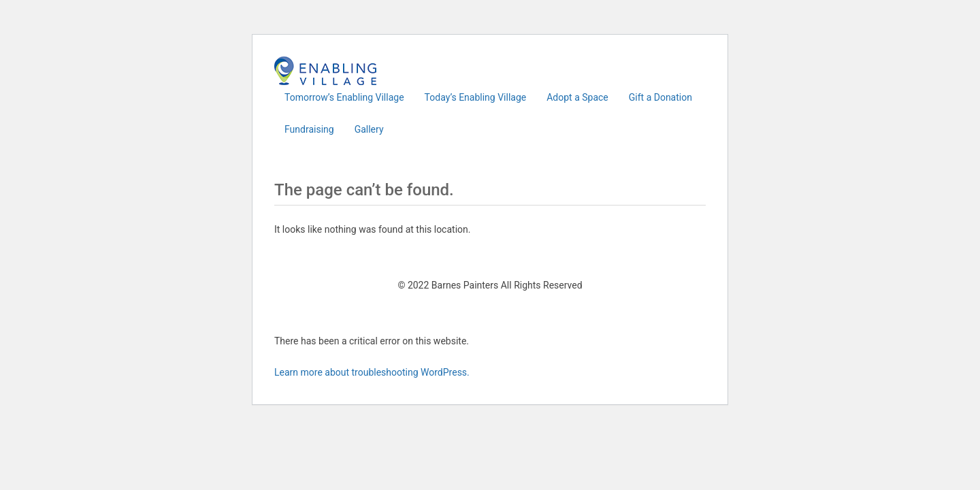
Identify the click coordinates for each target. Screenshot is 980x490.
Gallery (369, 129)
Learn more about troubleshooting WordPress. (372, 372)
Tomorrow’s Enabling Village (344, 97)
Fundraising (309, 129)
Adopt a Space (577, 97)
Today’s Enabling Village (476, 97)
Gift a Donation (660, 97)
